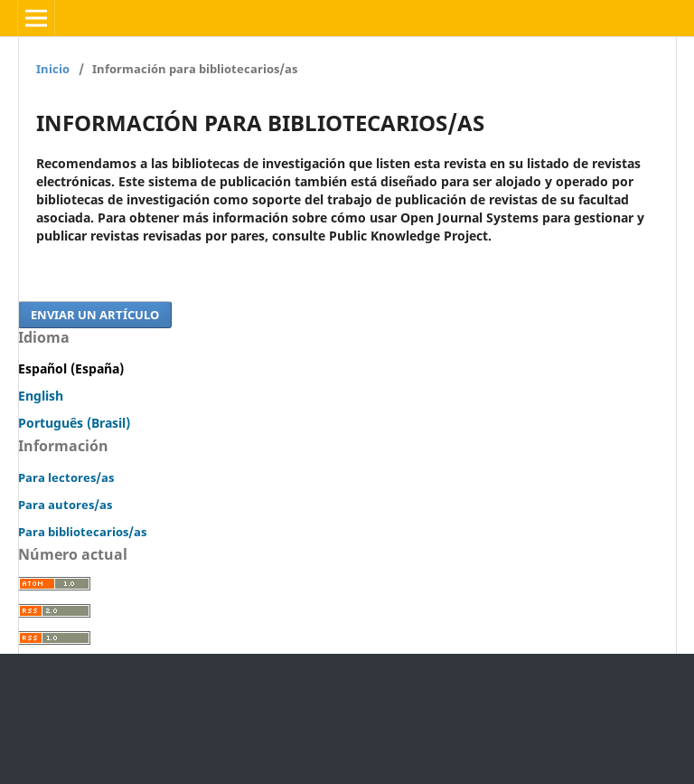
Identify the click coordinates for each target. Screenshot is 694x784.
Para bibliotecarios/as (82, 532)
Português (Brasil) (74, 423)
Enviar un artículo (95, 315)
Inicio (53, 69)
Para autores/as (65, 505)
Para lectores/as (66, 477)
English (41, 396)
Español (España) (71, 368)
